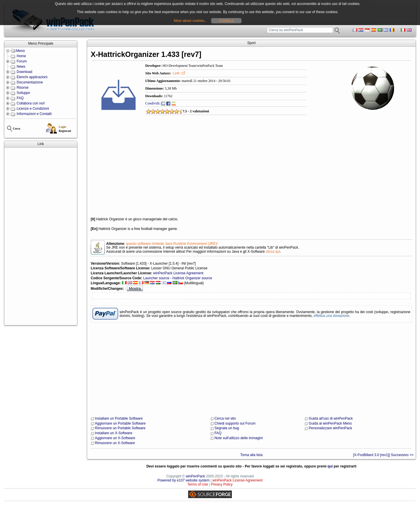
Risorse (23, 88)
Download (24, 72)
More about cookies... (191, 21)
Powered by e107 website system (184, 480)
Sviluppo (23, 93)
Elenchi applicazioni (32, 77)
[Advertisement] (41, 236)
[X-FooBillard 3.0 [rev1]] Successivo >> (383, 455)
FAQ (20, 98)
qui (330, 466)
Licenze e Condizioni (33, 109)
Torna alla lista (252, 455)
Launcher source (156, 278)
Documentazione (30, 82)
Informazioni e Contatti (34, 114)
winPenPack (195, 476)
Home (21, 56)
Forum (22, 61)
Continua (226, 21)
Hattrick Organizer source (192, 278)
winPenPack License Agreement (178, 273)
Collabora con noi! (31, 103)
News (21, 67)
